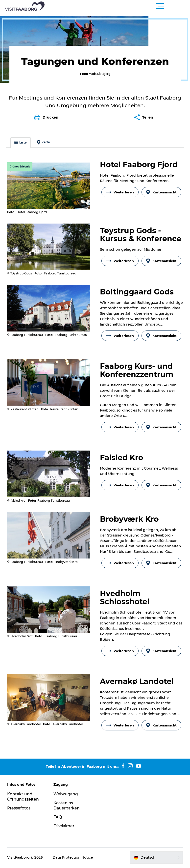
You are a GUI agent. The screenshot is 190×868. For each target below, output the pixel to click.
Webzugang (66, 795)
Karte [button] (44, 138)
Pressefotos (19, 809)
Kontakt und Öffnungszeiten (23, 798)
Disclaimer (64, 827)
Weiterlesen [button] (120, 188)
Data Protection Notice (73, 858)
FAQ (58, 818)
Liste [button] (21, 138)
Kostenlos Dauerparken (67, 806)
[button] (117, 6)
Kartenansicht (161, 188)
